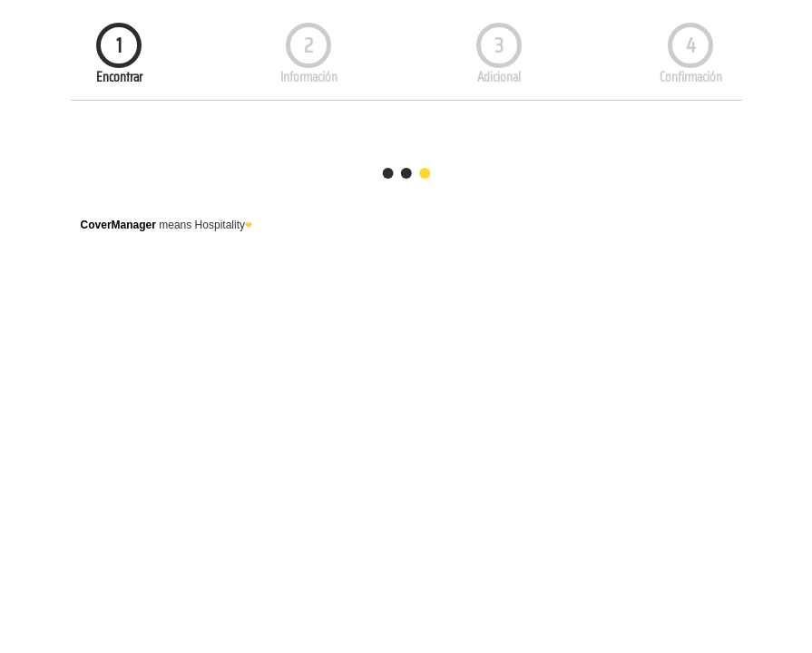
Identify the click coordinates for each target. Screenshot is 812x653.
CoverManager (118, 225)
